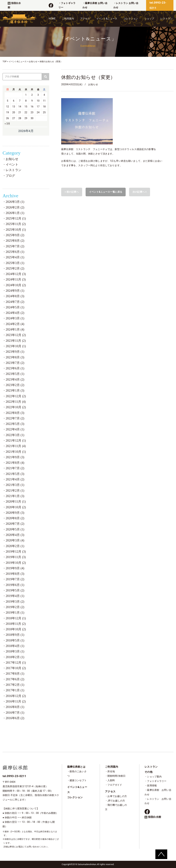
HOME (52, 19)
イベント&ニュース (107, 19)
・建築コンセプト (77, 780)
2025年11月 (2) (16, 224)
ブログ (10, 176)
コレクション (131, 19)
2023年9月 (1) (15, 352)
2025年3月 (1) (15, 263)
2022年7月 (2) (15, 418)
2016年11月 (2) (16, 701)
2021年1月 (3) (15, 496)
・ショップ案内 (153, 777)
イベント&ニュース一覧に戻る (106, 192)
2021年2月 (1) (15, 491)
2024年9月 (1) (15, 291)
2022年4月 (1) (15, 429)
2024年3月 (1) (15, 318)
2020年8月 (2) (15, 518)
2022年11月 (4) (16, 402)
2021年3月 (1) (15, 485)
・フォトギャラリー (155, 781)
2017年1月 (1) (15, 690)
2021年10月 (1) (16, 452)
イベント (12, 164)
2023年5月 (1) (15, 374)
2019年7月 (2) (15, 579)
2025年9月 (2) (15, 235)
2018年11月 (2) (16, 624)
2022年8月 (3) (15, 413)
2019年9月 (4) (15, 568)
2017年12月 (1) (16, 663)
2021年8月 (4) (15, 463)
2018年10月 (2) (16, 629)
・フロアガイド (114, 785)
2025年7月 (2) (15, 246)
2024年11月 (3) (16, 279)
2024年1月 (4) (15, 329)
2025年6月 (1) (15, 252)
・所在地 (110, 771)
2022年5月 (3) (15, 424)
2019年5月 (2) (15, 590)
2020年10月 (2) (16, 507)
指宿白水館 (153, 817)
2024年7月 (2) (15, 302)
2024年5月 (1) (15, 307)
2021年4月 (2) (15, 479)
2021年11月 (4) (16, 446)
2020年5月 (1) (15, 529)
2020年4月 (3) (15, 535)
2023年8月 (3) (15, 357)
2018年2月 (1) (15, 657)
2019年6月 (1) (15, 585)
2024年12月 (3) (16, 274)
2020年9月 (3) (15, 513)
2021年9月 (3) (15, 457)
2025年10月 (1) (16, 230)
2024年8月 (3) (15, 296)
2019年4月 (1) (15, 596)
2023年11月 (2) (16, 341)
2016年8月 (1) (15, 707)
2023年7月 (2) (15, 363)
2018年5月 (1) (15, 640)
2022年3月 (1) (15, 435)
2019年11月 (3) (16, 557)
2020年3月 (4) (15, 540)
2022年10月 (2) (16, 407)
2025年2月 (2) (15, 268)
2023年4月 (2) (15, 380)
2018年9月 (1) (15, 635)
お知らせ (12, 159)
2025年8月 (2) (15, 241)
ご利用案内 (68, 19)
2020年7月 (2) (15, 524)
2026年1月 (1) (15, 213)
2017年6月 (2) (15, 679)
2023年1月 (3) (15, 391)
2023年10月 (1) (16, 346)
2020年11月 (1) (16, 502)
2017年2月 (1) (15, 685)
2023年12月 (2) (16, 335)
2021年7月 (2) (15, 468)
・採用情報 (151, 785)
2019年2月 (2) (15, 607)
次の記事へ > (140, 192)
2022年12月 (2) (16, 396)
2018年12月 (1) (16, 618)
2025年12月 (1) (16, 218)
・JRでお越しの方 (115, 801)
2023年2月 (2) (15, 385)
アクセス (85, 19)
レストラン (166, 19)
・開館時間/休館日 (115, 776)
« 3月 (7, 124)
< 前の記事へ (72, 192)
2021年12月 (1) (16, 441)
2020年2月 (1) (15, 546)
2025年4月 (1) (15, 257)
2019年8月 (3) (15, 574)
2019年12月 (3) (16, 552)
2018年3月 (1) (15, 651)
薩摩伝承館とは (76, 767)
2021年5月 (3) (15, 474)
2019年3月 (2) (15, 602)
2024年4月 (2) (15, 313)
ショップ (149, 19)
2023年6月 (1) (15, 368)
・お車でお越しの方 (116, 796)
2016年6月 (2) (15, 718)
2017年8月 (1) (15, 674)
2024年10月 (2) (16, 285)
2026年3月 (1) (15, 202)
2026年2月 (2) (15, 207)
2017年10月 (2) (16, 668)
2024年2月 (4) (15, 324)
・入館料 (110, 780)
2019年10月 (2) (16, 563)
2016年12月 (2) (16, 696)
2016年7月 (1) (15, 713)
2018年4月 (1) (15, 646)
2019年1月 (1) (15, 613)
